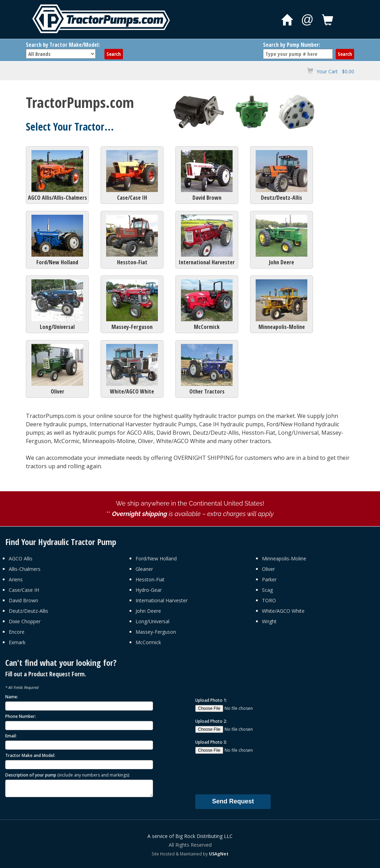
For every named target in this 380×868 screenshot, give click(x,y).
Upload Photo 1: (211, 700)
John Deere (282, 240)
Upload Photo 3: (211, 742)
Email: (11, 736)
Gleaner (144, 569)
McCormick (207, 305)
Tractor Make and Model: (30, 755)
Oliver (57, 370)
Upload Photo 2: (211, 721)
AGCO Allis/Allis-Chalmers (57, 176)
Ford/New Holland (57, 240)
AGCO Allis (21, 558)
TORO (269, 600)
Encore (17, 632)
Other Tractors (207, 370)
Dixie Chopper (25, 621)
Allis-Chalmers (25, 569)
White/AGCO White (132, 370)
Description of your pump (68, 775)
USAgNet (219, 854)
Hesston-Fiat (132, 240)
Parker (269, 579)
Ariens (16, 579)
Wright (269, 621)
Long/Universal (57, 305)
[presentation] (248, 774)
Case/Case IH (132, 176)
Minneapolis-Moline (282, 305)
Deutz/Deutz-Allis (282, 176)
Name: (12, 697)
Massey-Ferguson (132, 305)
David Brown (207, 176)
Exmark (17, 642)
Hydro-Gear (149, 590)
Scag (267, 590)
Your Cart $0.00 (335, 71)
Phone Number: (21, 716)
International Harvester (207, 240)
